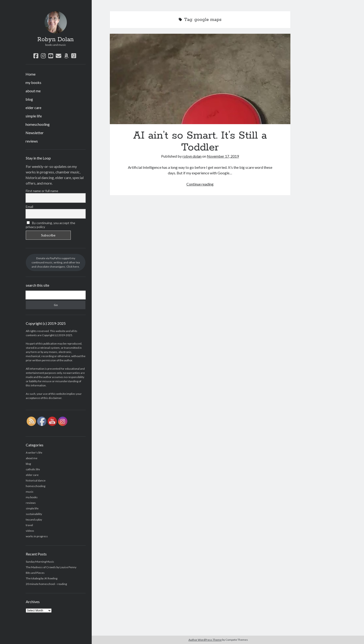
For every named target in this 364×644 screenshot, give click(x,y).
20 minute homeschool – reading (46, 584)
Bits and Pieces (35, 573)
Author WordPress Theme (205, 640)
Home (31, 74)
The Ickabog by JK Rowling (42, 578)
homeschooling (38, 124)
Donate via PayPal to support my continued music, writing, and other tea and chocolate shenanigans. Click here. (56, 262)
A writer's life (34, 453)
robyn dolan (192, 156)
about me (33, 91)
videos (30, 531)
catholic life (33, 469)
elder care (33, 108)
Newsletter (35, 133)
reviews (32, 141)
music (30, 492)
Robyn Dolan (56, 40)
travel (29, 525)
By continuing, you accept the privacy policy (50, 225)
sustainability (34, 514)
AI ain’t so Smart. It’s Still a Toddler (200, 79)
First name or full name (42, 191)
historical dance (36, 480)
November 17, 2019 (223, 156)
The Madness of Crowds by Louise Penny (51, 567)
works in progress (37, 536)
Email (29, 207)
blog (29, 99)
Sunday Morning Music (40, 562)
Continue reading (200, 184)
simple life (34, 116)
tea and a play (34, 520)
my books (33, 82)
